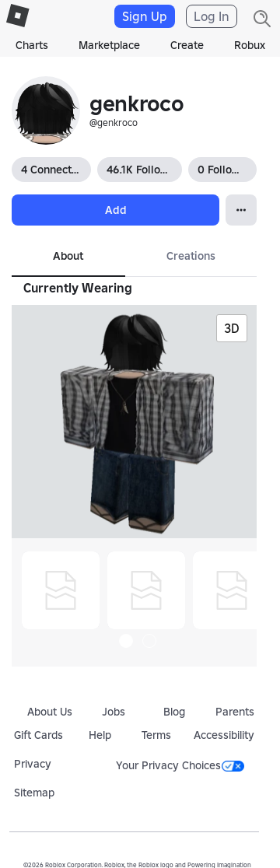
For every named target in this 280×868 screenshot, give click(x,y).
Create (187, 45)
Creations (191, 256)
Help (100, 735)
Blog (174, 712)
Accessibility (224, 735)
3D (232, 328)
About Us (50, 712)
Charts (32, 45)
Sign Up (145, 16)
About (68, 256)
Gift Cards (38, 735)
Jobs (114, 712)
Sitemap (34, 793)
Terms (156, 735)
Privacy (33, 764)
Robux (250, 45)
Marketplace (109, 45)
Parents (235, 712)
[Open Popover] (241, 210)
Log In (212, 16)
